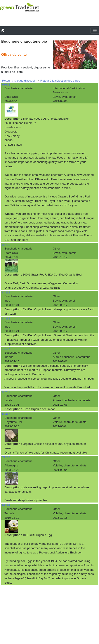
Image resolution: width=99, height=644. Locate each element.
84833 (6, 319)
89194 (6, 505)
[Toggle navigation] (95, 31)
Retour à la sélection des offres (60, 81)
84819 (6, 292)
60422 (6, 414)
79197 (6, 349)
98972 (6, 85)
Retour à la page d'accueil (19, 81)
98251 (6, 392)
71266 (6, 457)
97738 (6, 245)
